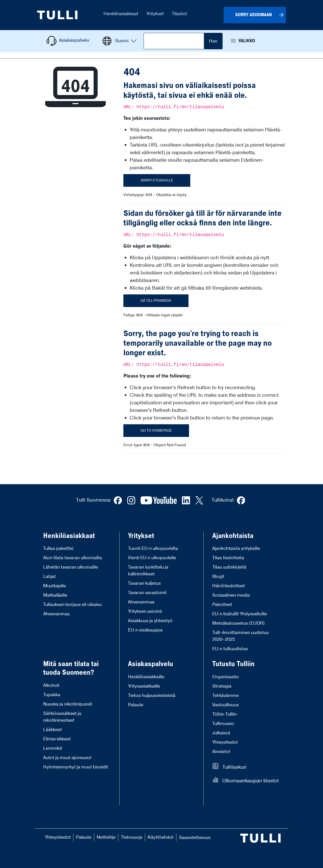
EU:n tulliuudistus (230, 649)
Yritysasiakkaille (144, 686)
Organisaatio (226, 677)
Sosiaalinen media (231, 595)
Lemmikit (53, 748)
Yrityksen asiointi (145, 611)
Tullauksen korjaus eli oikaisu (72, 605)
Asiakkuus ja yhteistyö (150, 621)
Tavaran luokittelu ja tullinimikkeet (148, 571)
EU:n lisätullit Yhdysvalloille (240, 614)
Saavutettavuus (195, 838)
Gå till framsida (156, 301)
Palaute (136, 705)
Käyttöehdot (161, 837)
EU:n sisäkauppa (145, 630)
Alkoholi (51, 685)
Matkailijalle (55, 595)
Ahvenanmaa (56, 614)
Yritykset (141, 536)
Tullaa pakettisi (58, 548)
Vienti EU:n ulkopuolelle (152, 558)
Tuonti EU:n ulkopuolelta (153, 548)
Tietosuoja (132, 837)
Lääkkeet (52, 730)
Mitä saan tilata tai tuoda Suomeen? (71, 668)
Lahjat (49, 577)
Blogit (218, 577)
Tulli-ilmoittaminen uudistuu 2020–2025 (240, 636)
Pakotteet (222, 605)
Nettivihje (106, 837)
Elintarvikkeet (57, 739)
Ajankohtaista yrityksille (236, 548)
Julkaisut (221, 733)
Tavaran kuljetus (144, 583)
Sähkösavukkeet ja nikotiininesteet (62, 717)
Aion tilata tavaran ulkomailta (73, 558)
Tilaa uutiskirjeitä (229, 567)
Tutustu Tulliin (233, 664)
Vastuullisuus (225, 705)
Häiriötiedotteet (228, 586)
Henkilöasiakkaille (146, 677)
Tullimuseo (223, 724)
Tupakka (52, 695)
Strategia (222, 686)
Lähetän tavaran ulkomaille (71, 567)
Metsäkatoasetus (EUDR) (238, 623)
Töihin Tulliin (224, 714)
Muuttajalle (55, 586)
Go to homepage (156, 431)
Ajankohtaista (233, 536)
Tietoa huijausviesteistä (152, 696)
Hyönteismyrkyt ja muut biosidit (76, 767)
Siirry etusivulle (157, 180)
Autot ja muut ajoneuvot (67, 758)
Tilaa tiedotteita (228, 558)
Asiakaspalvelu (151, 664)
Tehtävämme (225, 696)
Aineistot (221, 752)
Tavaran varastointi (147, 593)
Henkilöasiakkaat (69, 536)
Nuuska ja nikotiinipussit (68, 704)
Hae (213, 41)
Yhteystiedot (225, 742)
